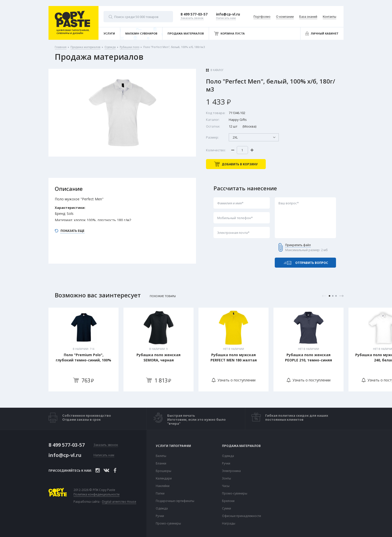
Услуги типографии (173, 446)
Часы (226, 486)
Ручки (160, 516)
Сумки (226, 508)
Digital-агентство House (119, 502)
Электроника (231, 471)
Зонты (226, 478)
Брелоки (228, 501)
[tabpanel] (83, 350)
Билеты (161, 456)
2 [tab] (333, 296)
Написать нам (104, 455)
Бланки (161, 463)
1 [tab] (329, 296)
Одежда (162, 508)
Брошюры (163, 471)
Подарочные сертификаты (175, 501)
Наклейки (163, 486)
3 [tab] (336, 296)
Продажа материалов (241, 446)
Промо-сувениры (168, 523)
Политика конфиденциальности (96, 494)
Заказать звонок (106, 445)
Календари (164, 478)
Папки (160, 493)
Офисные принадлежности (241, 516)
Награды (229, 523)
